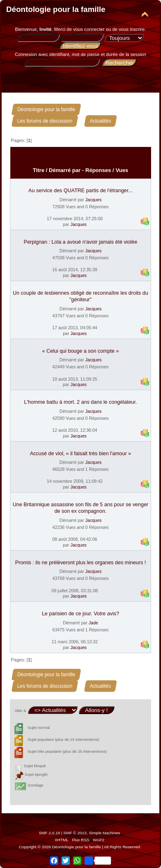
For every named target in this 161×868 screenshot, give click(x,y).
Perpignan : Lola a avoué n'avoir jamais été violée (81, 242)
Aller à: (21, 711)
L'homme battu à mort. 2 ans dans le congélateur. (80, 402)
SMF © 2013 (75, 833)
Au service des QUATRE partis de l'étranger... (80, 191)
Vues (122, 170)
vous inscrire (132, 29)
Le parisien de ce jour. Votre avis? (80, 614)
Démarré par (65, 170)
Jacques (93, 200)
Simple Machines (104, 833)
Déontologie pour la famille (56, 9)
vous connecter (89, 29)
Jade (94, 623)
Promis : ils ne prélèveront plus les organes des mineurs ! (81, 563)
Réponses (98, 170)
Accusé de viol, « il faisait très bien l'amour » (81, 454)
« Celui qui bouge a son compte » (80, 351)
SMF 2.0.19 (50, 833)
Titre (38, 170)
